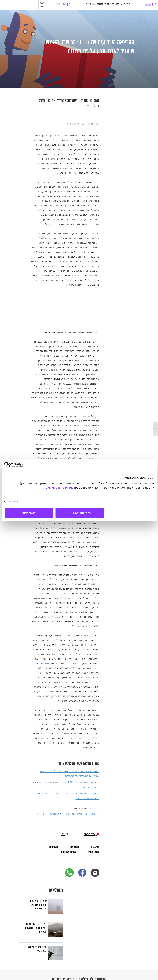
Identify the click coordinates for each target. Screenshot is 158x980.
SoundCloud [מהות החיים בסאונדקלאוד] (49, 4)
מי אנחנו (121, 4)
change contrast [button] (68, 4)
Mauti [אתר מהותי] (5, 4)
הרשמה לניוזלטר (106, 4)
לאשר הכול (29, 513)
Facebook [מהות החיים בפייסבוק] (35, 4)
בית (129, 4)
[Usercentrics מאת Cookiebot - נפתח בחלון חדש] (20, 465)
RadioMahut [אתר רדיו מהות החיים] (18, 4)
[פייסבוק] (82, 873)
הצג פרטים (15, 501)
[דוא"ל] (95, 873)
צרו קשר (91, 4)
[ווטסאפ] (69, 873)
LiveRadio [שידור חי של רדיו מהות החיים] (27, 4)
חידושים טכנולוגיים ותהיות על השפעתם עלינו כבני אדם (67, 814)
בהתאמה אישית (79, 513)
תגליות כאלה (41, 664)
